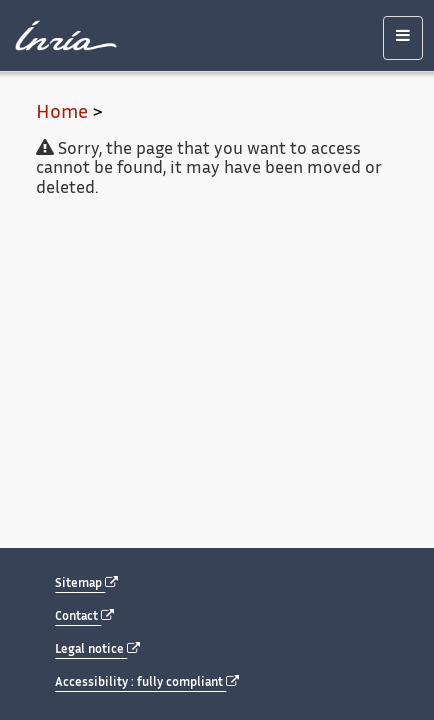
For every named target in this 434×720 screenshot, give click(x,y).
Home (62, 113)
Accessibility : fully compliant (147, 682)
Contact (84, 616)
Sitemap (86, 583)
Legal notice (97, 649)
